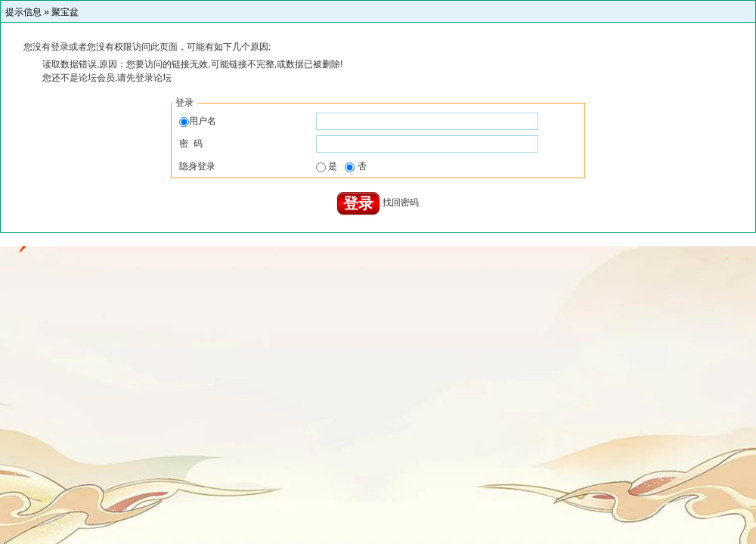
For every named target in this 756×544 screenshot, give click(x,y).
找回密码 (401, 203)
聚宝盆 (65, 12)
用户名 (198, 121)
